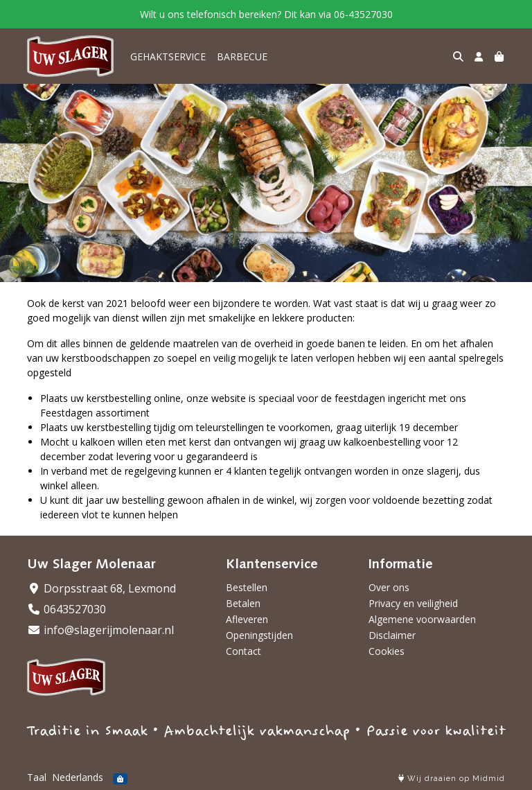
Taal (37, 777)
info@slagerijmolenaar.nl (100, 630)
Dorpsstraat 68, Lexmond (101, 588)
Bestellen (247, 587)
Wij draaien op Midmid (452, 779)
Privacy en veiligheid (413, 603)
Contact (243, 651)
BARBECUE (242, 56)
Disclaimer (392, 635)
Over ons (389, 587)
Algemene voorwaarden (422, 619)
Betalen (243, 603)
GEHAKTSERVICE (168, 56)
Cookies (387, 651)
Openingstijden (259, 635)
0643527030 (66, 609)
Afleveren (247, 619)
